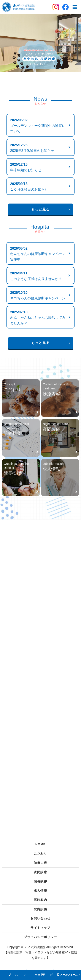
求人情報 (41, 891)
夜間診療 (41, 872)
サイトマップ (40, 928)
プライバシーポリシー (41, 937)
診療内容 (41, 863)
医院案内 (41, 900)
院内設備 (41, 909)
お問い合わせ (40, 918)
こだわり (41, 854)
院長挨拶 (41, 881)
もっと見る (41, 209)
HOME (41, 844)
